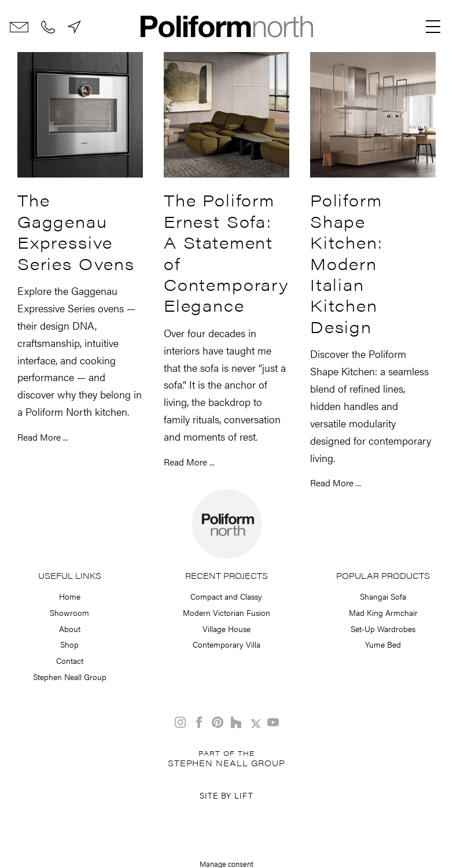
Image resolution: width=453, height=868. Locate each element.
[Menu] (433, 27)
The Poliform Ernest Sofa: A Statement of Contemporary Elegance (226, 252)
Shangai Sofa (383, 596)
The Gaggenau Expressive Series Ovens (76, 231)
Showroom (69, 612)
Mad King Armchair (383, 612)
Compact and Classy (226, 596)
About (70, 629)
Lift (244, 795)
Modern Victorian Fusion (226, 612)
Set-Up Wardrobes (383, 629)
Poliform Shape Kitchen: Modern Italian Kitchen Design (347, 263)
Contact (70, 660)
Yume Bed (383, 644)
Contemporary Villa (226, 644)
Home (70, 596)
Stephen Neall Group (70, 677)
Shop (69, 644)
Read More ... (43, 437)
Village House (226, 629)
